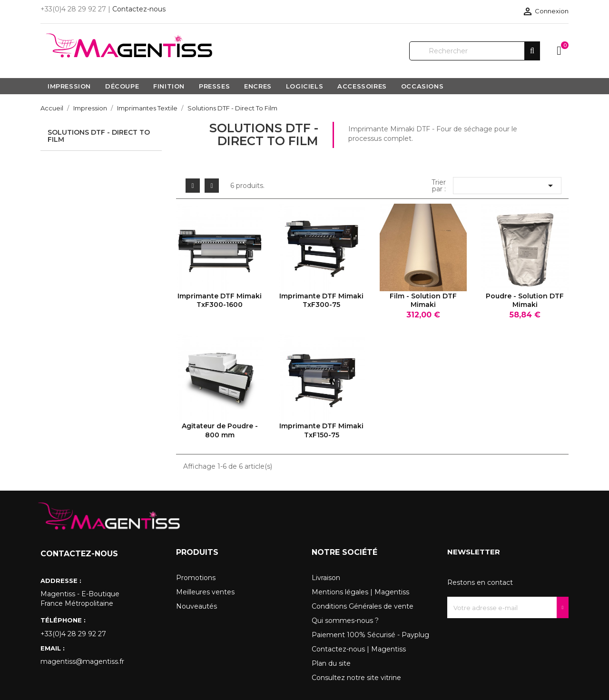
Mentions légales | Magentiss (360, 592)
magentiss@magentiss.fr (82, 661)
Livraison (326, 578)
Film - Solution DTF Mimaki (423, 300)
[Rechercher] (475, 51)
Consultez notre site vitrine (356, 678)
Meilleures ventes (205, 592)
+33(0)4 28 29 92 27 (73, 634)
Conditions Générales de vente (363, 606)
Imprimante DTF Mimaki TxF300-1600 (220, 300)
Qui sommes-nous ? (345, 621)
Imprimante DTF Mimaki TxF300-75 (321, 300)
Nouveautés (196, 606)
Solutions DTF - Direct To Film (99, 136)
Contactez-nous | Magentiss (359, 649)
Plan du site (331, 663)
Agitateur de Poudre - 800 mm (220, 430)
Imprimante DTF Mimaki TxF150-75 (321, 430)
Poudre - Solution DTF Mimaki (525, 300)
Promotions (196, 578)
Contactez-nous (139, 9)
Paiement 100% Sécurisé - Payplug (370, 635)
